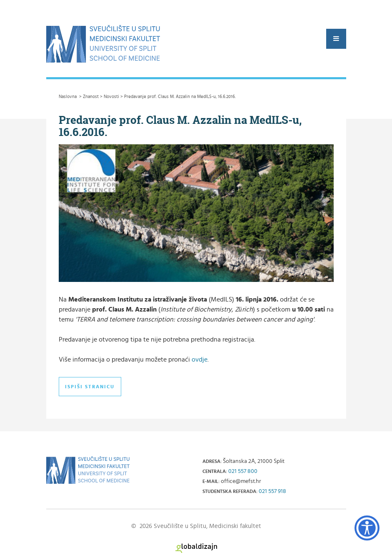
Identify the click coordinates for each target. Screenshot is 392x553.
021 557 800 (243, 471)
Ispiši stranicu (90, 387)
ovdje (200, 359)
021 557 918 (272, 491)
